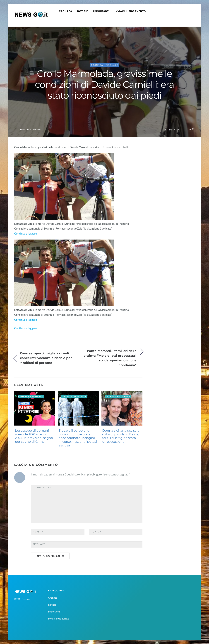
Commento (42, 488)
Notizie (83, 11)
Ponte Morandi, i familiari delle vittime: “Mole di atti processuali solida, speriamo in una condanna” (110, 358)
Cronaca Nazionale (105, 65)
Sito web (39, 544)
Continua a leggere (25, 233)
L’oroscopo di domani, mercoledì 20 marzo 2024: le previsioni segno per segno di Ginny (34, 436)
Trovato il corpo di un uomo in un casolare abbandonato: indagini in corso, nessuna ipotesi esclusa (78, 438)
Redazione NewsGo (31, 129)
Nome (38, 532)
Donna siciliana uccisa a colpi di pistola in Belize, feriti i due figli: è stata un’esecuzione (121, 436)
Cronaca (66, 11)
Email (96, 532)
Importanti (101, 11)
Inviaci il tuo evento (130, 11)
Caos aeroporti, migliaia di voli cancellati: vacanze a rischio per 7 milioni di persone (46, 358)
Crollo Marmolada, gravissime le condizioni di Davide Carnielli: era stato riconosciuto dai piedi (104, 84)
